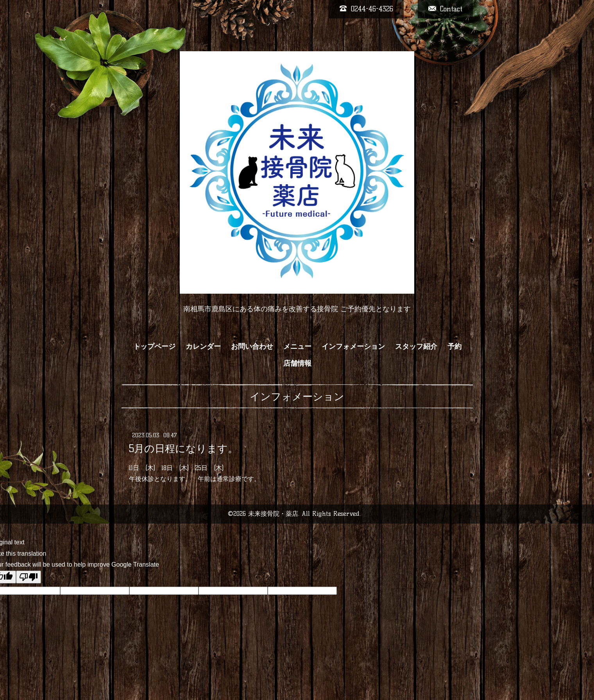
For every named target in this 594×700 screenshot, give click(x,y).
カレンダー (203, 346)
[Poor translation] (29, 577)
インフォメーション (353, 346)
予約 (454, 346)
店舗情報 (297, 363)
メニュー (297, 346)
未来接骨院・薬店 (273, 514)
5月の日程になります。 (183, 448)
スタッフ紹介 (416, 346)
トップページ (154, 346)
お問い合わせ (252, 346)
